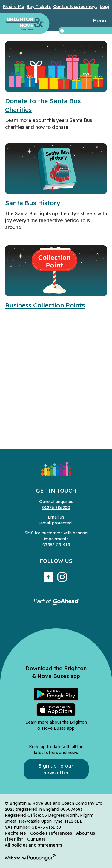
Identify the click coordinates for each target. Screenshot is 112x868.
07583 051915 (56, 545)
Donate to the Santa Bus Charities (43, 105)
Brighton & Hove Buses (24, 24)
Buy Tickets (39, 7)
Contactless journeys (75, 7)
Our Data (36, 839)
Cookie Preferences (51, 833)
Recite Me (14, 7)
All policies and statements (33, 845)
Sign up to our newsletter (56, 769)
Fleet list (14, 839)
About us (86, 833)
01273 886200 (56, 508)
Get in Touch (56, 491)
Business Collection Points (45, 305)
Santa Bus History (33, 203)
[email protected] (56, 523)
